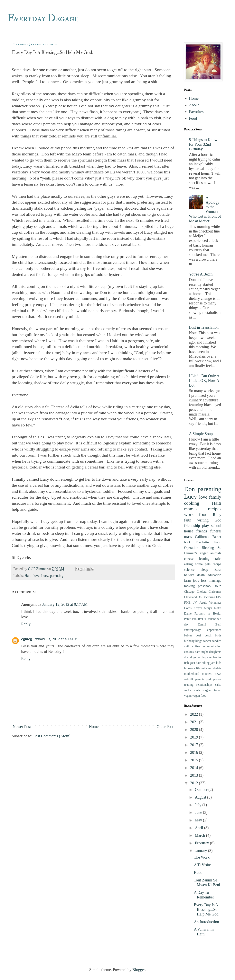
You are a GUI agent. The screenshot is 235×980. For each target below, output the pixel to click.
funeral (216, 531)
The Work (202, 857)
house (189, 531)
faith (188, 520)
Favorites (196, 112)
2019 (195, 737)
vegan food (199, 696)
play (205, 526)
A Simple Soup (201, 434)
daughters (215, 652)
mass (188, 537)
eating (188, 564)
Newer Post (22, 727)
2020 (195, 730)
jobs (196, 581)
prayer (217, 679)
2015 (195, 760)
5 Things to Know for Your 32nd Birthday (203, 144)
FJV (219, 597)
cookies (189, 652)
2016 (195, 752)
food (203, 514)
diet (186, 657)
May (199, 820)
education (214, 575)
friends (202, 531)
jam (213, 663)
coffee (196, 646)
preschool (205, 586)
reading (189, 685)
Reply (26, 624)
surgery (207, 690)
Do (200, 597)
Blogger (139, 970)
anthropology (192, 630)
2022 (195, 714)
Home (94, 727)
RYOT (202, 619)
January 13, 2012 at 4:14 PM (55, 639)
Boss (218, 570)
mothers (207, 674)
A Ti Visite (202, 865)
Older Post (165, 727)
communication (211, 646)
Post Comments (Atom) (52, 736)
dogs (193, 657)
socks (188, 690)
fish (186, 663)
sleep (204, 570)
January (201, 851)
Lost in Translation (204, 327)
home (199, 564)
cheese (189, 559)
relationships (204, 685)
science (189, 570)
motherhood (192, 674)
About (194, 105)
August (201, 797)
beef (198, 635)
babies (188, 635)
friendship (192, 526)
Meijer (208, 608)
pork (209, 679)
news (218, 674)
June (199, 812)
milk (204, 668)
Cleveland (190, 597)
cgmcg (26, 639)
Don (189, 489)
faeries (217, 657)
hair (198, 663)
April (199, 828)
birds (218, 635)
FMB (187, 603)
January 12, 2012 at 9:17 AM (65, 604)
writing (203, 520)
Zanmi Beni (210, 624)
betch (208, 635)
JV (195, 603)
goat (192, 663)
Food (193, 118)
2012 (195, 783)
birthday (189, 641)
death (201, 575)
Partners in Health (208, 613)
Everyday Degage (43, 18)
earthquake (205, 657)
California (202, 537)
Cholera (202, 592)
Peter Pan (190, 619)
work (189, 514)
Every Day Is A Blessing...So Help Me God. (207, 909)
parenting (57, 576)
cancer (207, 641)
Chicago (189, 592)
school (216, 526)
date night (201, 652)
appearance (214, 630)
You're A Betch (201, 274)
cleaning (204, 559)
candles (217, 641)
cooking (192, 503)
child (187, 646)
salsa (218, 685)
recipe (217, 564)
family (215, 497)
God (218, 520)
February (202, 843)
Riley (217, 515)
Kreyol (198, 608)
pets (208, 564)
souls (197, 690)
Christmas (215, 592)
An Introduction (206, 922)
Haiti (28, 576)
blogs (199, 641)
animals (216, 553)
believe (189, 575)
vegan (188, 696)
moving (189, 586)
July (199, 805)
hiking (206, 663)
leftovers (190, 668)
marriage (215, 581)
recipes (215, 509)
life (198, 668)
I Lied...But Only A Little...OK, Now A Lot (204, 381)
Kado (217, 542)
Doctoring (209, 597)
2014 (195, 768)
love (36, 576)
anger (204, 553)
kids (219, 663)
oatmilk (189, 679)
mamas (191, 509)
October (202, 790)
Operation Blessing (199, 548)
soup (218, 586)
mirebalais (215, 668)
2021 (195, 722)
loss (204, 581)
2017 (195, 745)
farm (187, 581)
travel (218, 690)
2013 (195, 775)
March (200, 835)
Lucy (45, 576)
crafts (217, 559)
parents (200, 679)
